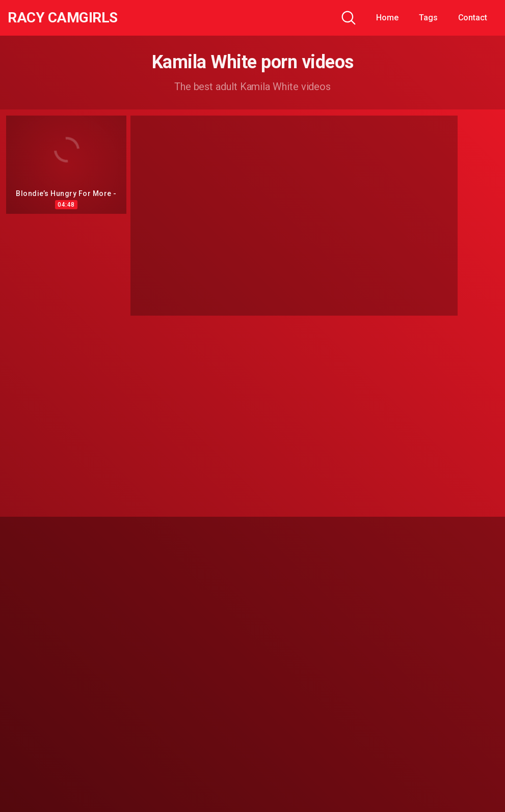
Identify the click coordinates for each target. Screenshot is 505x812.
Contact (473, 18)
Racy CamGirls (63, 18)
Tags (428, 18)
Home (387, 18)
